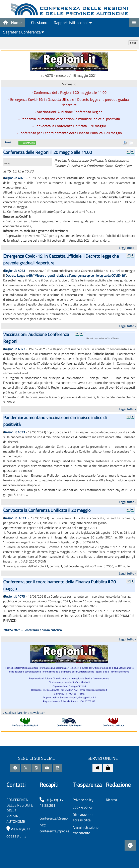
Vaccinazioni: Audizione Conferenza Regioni (70, 112)
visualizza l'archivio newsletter (24, 713)
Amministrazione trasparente (86, 830)
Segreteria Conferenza (24, 32)
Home (12, 23)
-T (132, 151)
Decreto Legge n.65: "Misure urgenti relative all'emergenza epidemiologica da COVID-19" (66, 275)
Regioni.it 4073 (15, 178)
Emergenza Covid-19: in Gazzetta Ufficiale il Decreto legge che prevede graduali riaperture (70, 102)
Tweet (8, 142)
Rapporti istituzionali (73, 23)
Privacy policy (83, 800)
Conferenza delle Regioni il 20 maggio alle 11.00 (70, 92)
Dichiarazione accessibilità (83, 817)
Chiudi (133, 43)
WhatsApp (29, 143)
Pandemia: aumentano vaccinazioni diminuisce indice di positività (70, 119)
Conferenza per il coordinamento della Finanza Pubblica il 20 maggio (70, 133)
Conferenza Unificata (113, 725)
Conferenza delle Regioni (69, 725)
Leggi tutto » (128, 248)
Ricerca (111, 800)
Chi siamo (39, 23)
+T (128, 151)
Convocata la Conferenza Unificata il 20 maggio (70, 126)
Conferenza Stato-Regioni (25, 725)
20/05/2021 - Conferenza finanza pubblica (32, 630)
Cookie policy (83, 807)
